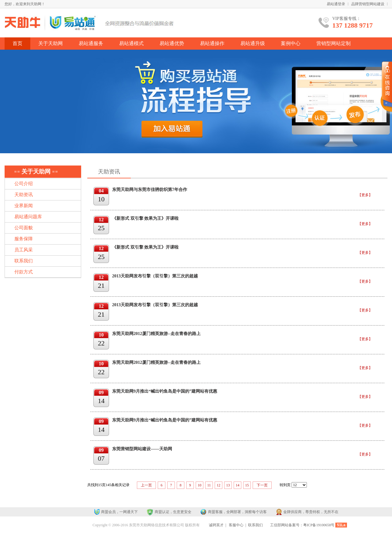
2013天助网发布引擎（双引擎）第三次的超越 (155, 276)
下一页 (262, 485)
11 (209, 485)
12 (219, 485)
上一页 (146, 485)
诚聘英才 (216, 525)
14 (238, 485)
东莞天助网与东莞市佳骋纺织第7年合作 (150, 190)
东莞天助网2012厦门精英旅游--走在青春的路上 (156, 334)
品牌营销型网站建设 (368, 4)
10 (200, 485)
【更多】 (365, 195)
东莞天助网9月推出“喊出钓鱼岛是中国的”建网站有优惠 (165, 391)
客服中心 (236, 525)
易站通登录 (336, 4)
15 (247, 485)
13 (228, 485)
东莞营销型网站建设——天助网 (142, 449)
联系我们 (255, 525)
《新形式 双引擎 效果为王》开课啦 (145, 218)
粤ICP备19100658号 (319, 525)
